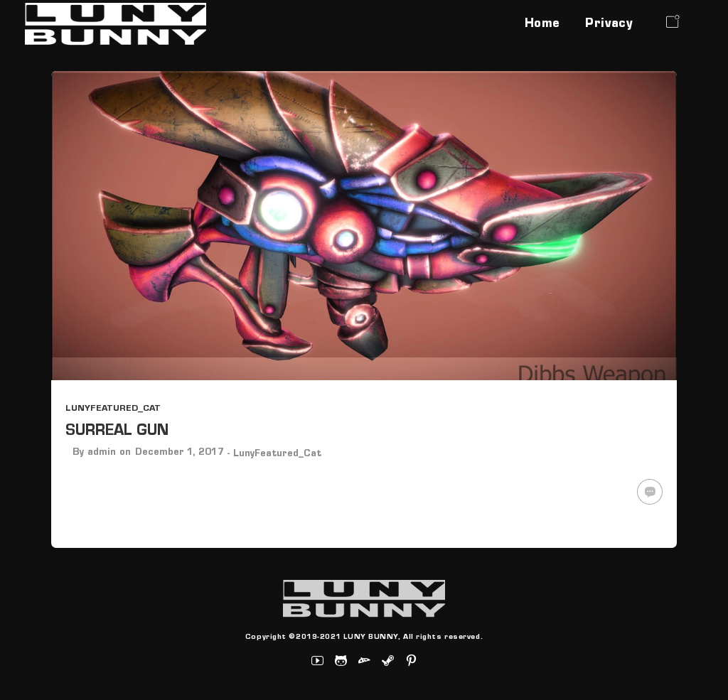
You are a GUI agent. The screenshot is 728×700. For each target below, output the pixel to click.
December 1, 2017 (180, 453)
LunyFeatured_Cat (113, 409)
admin (102, 453)
